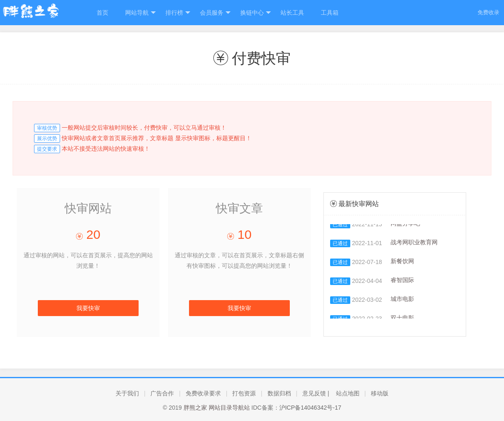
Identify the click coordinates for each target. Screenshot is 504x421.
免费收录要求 (203, 393)
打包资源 (244, 393)
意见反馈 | (316, 393)
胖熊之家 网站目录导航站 (217, 408)
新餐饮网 (402, 262)
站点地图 (348, 393)
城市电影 (402, 300)
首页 (102, 13)
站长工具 (292, 13)
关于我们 (127, 393)
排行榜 (178, 13)
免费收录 (488, 12)
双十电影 (402, 319)
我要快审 (88, 308)
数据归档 (279, 393)
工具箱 (330, 13)
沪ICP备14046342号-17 (310, 408)
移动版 (380, 393)
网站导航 (140, 13)
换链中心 (256, 13)
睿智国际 (402, 281)
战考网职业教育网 (414, 243)
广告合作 (162, 393)
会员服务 (215, 13)
